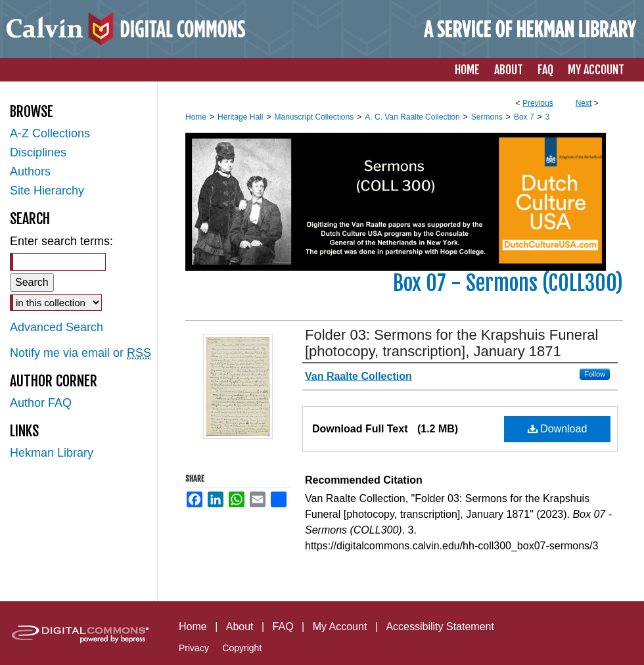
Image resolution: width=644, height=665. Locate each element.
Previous (538, 103)
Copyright (242, 648)
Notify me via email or (80, 353)
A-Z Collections (50, 133)
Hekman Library (52, 453)
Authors (30, 172)
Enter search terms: (61, 241)
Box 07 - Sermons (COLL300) (508, 283)
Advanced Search (57, 327)
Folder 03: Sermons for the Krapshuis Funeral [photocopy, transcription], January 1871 (451, 343)
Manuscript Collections (314, 117)
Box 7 (524, 117)
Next (584, 103)
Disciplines (38, 152)
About (240, 627)
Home (196, 117)
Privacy (194, 648)
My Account (340, 627)
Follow (595, 374)
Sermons (487, 117)
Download (558, 429)
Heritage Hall (240, 117)
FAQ (283, 627)
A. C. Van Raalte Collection (412, 117)
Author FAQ (41, 403)
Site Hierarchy (47, 191)
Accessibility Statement (440, 627)
